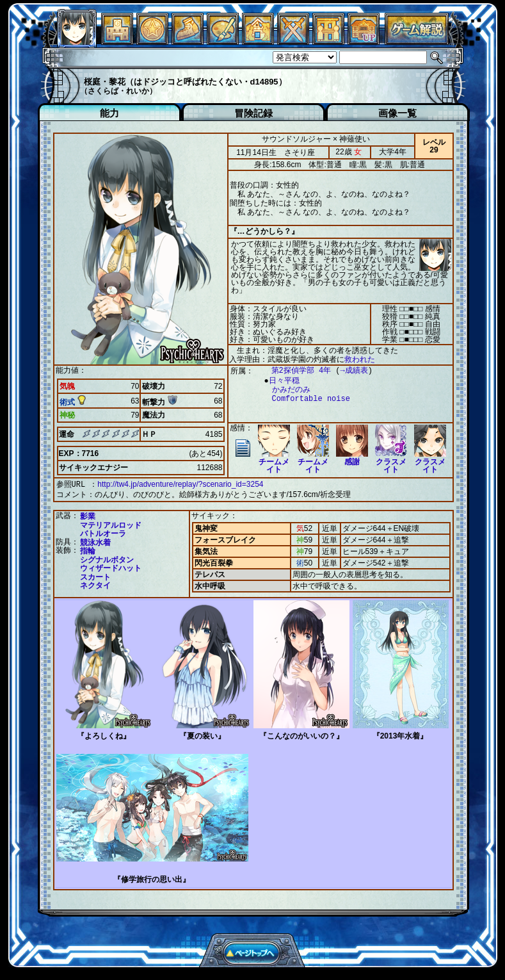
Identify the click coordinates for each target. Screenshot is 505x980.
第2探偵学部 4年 (295, 371)
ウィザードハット (111, 567)
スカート (95, 576)
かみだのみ (285, 390)
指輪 (88, 550)
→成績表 (348, 371)
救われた (360, 359)
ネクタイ (95, 584)
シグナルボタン (107, 559)
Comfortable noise (305, 399)
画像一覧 (397, 113)
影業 (88, 515)
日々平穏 (281, 381)
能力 (109, 113)
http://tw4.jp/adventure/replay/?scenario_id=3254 (180, 484)
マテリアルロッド (111, 524)
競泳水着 (95, 541)
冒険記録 (253, 113)
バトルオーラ (103, 532)
